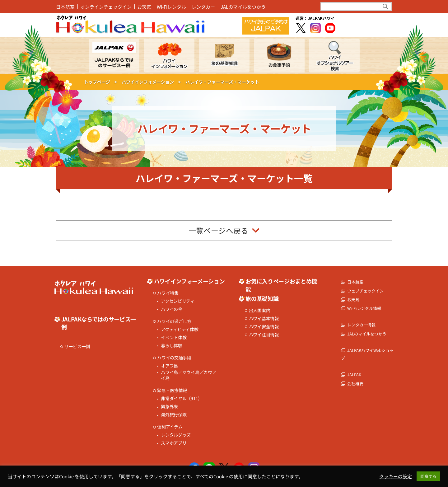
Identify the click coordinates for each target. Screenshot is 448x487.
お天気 (144, 7)
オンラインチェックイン (106, 7)
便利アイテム (170, 427)
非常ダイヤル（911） (182, 398)
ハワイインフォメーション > (151, 82)
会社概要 (355, 384)
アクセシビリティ (178, 301)
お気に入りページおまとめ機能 (281, 285)
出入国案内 (260, 310)
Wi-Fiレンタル (171, 7)
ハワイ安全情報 (264, 327)
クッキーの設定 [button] (396, 476)
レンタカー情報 (361, 325)
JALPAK (354, 375)
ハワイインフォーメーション (189, 281)
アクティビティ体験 (180, 329)
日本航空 (65, 7)
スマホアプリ (174, 443)
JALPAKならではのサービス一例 (99, 323)
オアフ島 (169, 366)
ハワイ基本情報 (264, 318)
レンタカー (203, 7)
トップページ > (100, 82)
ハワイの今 (172, 309)
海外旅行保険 (174, 415)
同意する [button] (428, 476)
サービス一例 (77, 347)
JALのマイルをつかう (243, 7)
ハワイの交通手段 (174, 358)
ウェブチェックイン (365, 291)
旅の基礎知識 (262, 299)
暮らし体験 (172, 346)
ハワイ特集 (168, 293)
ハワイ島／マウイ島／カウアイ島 (189, 375)
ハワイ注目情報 (264, 335)
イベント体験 (174, 337)
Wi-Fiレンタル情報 (364, 308)
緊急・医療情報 (172, 390)
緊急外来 (169, 407)
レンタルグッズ (176, 435)
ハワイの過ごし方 (174, 321)
